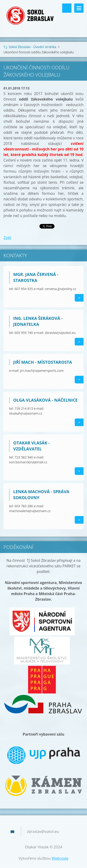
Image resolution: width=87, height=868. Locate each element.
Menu (79, 8)
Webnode (60, 858)
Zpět (7, 238)
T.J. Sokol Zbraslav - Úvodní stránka (30, 47)
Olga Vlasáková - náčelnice (45, 400)
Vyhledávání (67, 8)
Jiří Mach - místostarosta (43, 362)
